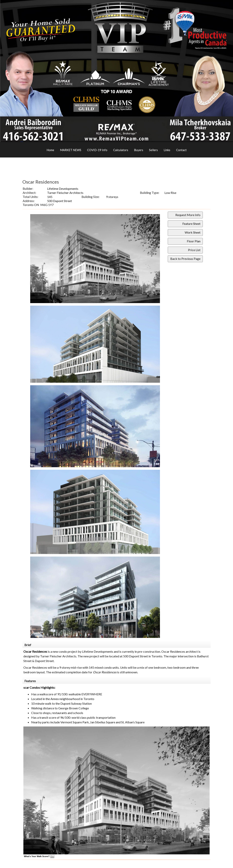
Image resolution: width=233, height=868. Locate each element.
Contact (181, 150)
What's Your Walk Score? (39, 856)
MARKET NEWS (71, 150)
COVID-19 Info (97, 150)
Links (167, 150)
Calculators (121, 150)
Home (50, 150)
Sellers (153, 150)
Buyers (139, 150)
